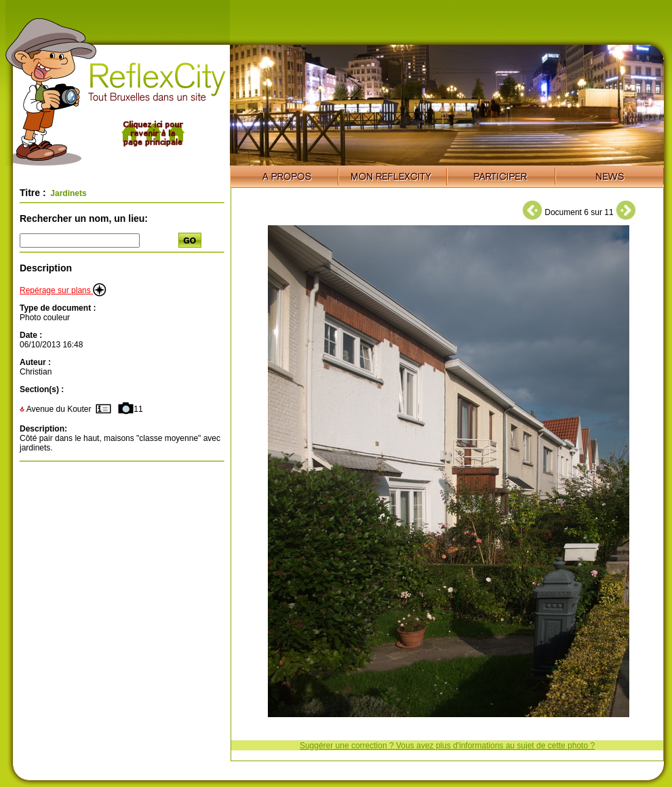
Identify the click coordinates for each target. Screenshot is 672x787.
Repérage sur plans (63, 290)
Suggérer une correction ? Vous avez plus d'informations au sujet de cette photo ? (447, 746)
